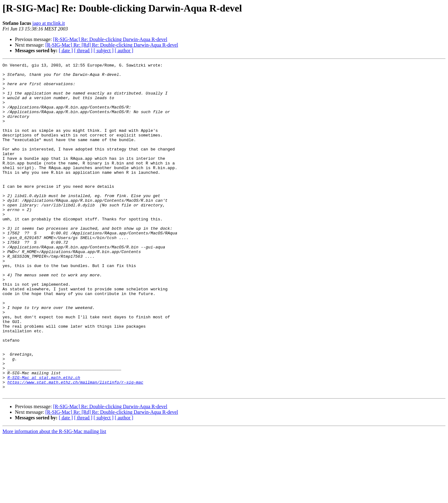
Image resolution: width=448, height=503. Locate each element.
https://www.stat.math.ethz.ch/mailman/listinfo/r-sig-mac (75, 446)
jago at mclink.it (49, 23)
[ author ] (124, 51)
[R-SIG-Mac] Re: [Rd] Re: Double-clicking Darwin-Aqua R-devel (112, 45)
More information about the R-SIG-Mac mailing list (54, 498)
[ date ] (66, 51)
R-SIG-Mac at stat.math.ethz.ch (44, 441)
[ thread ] (83, 51)
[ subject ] (104, 51)
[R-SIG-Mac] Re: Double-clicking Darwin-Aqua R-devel (110, 39)
